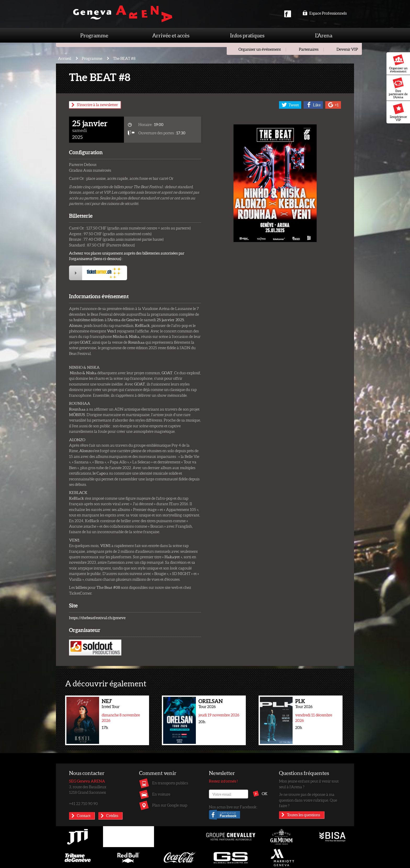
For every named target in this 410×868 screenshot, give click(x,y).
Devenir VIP (347, 49)
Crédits (112, 815)
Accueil (65, 58)
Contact (84, 815)
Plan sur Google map (170, 805)
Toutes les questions (303, 815)
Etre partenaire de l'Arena (398, 88)
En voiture (161, 794)
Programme (94, 35)
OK (265, 794)
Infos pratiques (247, 35)
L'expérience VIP (398, 112)
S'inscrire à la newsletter (97, 105)
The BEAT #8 (124, 58)
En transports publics (170, 783)
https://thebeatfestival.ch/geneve (97, 618)
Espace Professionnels (325, 13)
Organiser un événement (398, 64)
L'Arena (324, 35)
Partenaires (309, 49)
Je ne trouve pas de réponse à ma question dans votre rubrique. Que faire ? (308, 800)
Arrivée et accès (171, 35)
